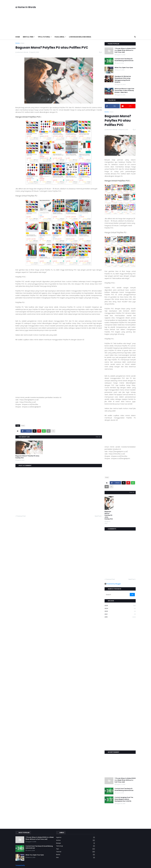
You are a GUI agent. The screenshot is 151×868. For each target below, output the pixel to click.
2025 (120, 606)
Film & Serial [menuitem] (60, 37)
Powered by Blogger (113, 584)
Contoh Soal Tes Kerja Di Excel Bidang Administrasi (124, 60)
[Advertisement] (98, 17)
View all (98, 437)
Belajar (75, 843)
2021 (120, 614)
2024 (120, 609)
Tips (75, 849)
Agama (75, 837)
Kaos (23, 43)
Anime (75, 840)
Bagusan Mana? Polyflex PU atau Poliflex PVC (27, 457)
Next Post (98, 516)
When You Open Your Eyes (124, 68)
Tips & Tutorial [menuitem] (44, 37)
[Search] (117, 595)
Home (18, 43)
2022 (120, 611)
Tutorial (75, 852)
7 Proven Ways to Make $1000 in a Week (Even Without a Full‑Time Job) (125, 50)
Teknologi (75, 846)
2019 (120, 617)
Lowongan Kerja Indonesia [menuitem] (80, 37)
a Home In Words (26, 7)
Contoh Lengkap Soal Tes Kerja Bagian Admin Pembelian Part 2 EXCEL (124, 799)
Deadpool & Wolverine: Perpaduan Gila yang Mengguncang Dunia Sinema (123, 79)
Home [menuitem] (18, 37)
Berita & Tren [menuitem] (28, 37)
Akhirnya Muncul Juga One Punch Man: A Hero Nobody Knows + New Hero (124, 91)
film (75, 858)
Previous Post (21, 516)
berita (75, 855)
